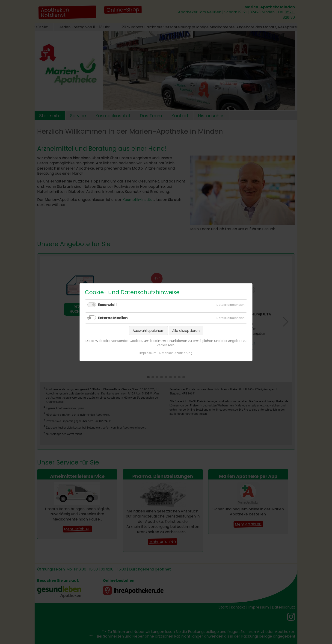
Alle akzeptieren (186, 330)
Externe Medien (113, 318)
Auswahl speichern (148, 330)
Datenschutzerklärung (176, 353)
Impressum (148, 353)
